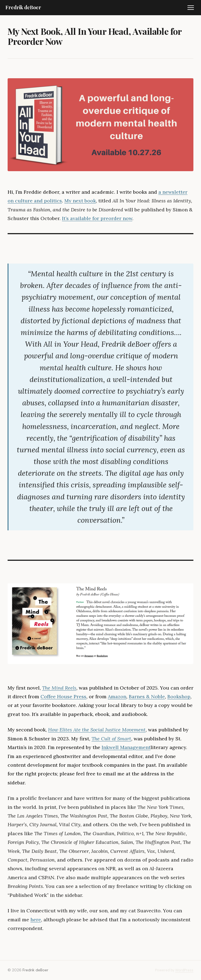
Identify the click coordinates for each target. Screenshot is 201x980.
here (36, 920)
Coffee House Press (63, 696)
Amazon (117, 696)
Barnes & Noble (147, 696)
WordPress (184, 970)
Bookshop (179, 696)
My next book (80, 201)
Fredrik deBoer (23, 7)
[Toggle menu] (191, 8)
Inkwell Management (126, 747)
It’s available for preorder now (97, 218)
